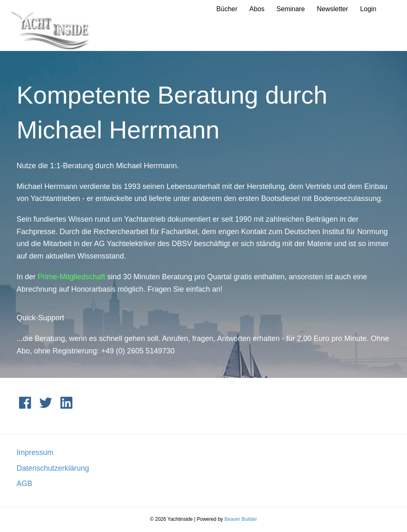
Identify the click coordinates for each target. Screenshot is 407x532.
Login (368, 9)
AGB (24, 484)
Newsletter (332, 9)
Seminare (291, 9)
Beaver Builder (241, 519)
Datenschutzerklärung (53, 468)
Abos (257, 9)
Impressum (35, 452)
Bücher (227, 9)
